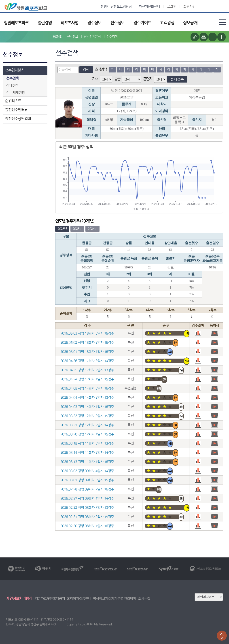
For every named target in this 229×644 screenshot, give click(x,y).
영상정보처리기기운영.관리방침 (115, 599)
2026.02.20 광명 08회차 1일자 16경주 (87, 526)
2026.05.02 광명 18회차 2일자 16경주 (87, 343)
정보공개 (190, 23)
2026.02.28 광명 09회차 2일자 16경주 (87, 489)
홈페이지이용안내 (79, 599)
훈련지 (148, 79)
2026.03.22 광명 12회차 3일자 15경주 (87, 416)
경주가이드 (142, 23)
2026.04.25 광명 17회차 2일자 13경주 (87, 370)
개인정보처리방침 (19, 599)
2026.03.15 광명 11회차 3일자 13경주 (87, 443)
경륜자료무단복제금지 (50, 599)
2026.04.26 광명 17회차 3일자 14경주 (87, 361)
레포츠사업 (69, 23)
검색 (86, 70)
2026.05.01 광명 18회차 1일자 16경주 (87, 352)
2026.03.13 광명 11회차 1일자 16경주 (87, 462)
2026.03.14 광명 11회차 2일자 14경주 (87, 453)
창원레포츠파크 (16, 23)
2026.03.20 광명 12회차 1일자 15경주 (87, 434)
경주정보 (94, 23)
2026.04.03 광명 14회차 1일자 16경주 (87, 407)
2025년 (77, 229)
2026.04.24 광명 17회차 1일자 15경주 (87, 379)
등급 (117, 79)
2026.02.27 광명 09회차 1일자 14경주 (87, 498)
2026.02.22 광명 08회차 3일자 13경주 (87, 508)
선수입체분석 (15, 70)
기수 (95, 79)
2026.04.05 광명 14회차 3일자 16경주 (87, 388)
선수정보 (117, 23)
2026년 (62, 229)
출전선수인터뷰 (16, 110)
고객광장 (167, 23)
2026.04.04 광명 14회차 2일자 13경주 (87, 398)
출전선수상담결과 (18, 119)
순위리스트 (13, 101)
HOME (57, 37)
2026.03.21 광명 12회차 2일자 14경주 (87, 425)
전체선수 (177, 79)
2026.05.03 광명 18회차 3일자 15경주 (87, 333)
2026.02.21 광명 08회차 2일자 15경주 (87, 517)
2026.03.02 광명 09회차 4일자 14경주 (87, 471)
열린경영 (45, 23)
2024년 (92, 229)
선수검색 (112, 37)
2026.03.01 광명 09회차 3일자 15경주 (87, 480)
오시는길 (144, 599)
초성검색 (101, 69)
